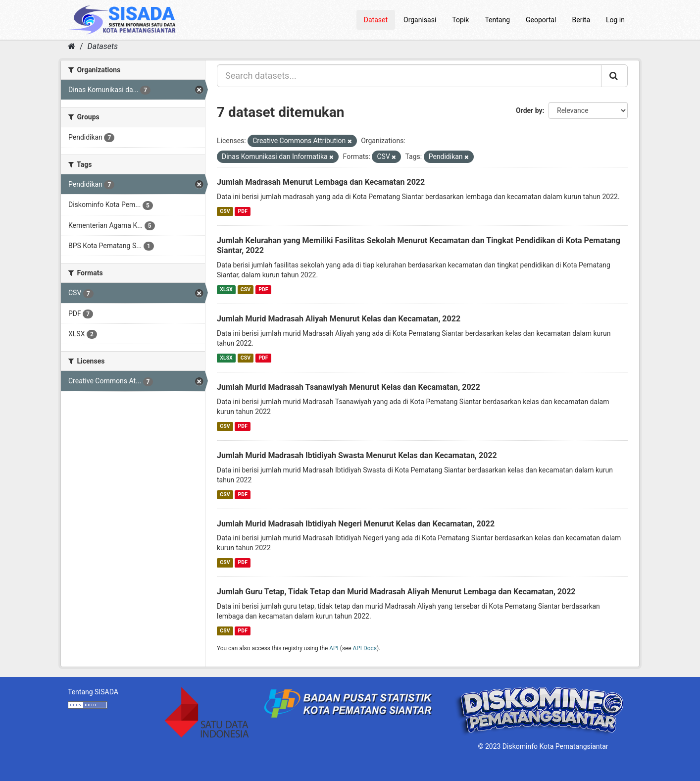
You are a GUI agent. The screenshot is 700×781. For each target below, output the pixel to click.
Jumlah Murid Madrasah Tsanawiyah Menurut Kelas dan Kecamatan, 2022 (349, 387)
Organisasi (420, 20)
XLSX (226, 289)
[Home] (72, 46)
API (334, 648)
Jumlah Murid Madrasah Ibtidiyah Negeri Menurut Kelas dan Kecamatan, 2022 (356, 524)
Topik (460, 20)
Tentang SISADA (93, 692)
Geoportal (541, 20)
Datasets (103, 46)
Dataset (376, 20)
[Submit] (614, 76)
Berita (581, 20)
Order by (529, 110)
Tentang (497, 20)
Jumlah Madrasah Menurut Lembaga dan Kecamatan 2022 (321, 182)
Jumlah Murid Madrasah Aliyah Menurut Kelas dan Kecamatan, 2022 (339, 319)
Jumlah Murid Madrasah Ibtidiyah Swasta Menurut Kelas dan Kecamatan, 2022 (357, 455)
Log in (615, 20)
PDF (243, 211)
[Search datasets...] (409, 76)
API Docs (365, 648)
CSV (225, 211)
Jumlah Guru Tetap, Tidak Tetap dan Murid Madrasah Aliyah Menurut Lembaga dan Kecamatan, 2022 (396, 592)
